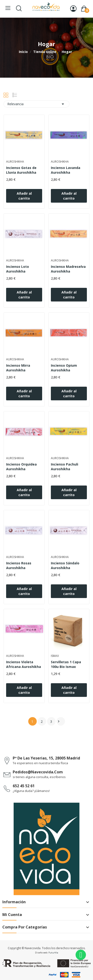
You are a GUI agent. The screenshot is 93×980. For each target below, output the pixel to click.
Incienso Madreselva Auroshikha (68, 269)
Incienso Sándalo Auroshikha (65, 565)
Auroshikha (15, 162)
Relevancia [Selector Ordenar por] (36, 104)
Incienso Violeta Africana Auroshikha (24, 664)
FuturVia (53, 953)
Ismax (55, 656)
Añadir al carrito (24, 196)
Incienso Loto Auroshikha (18, 269)
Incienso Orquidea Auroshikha (21, 467)
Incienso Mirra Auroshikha (18, 368)
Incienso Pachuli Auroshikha (65, 467)
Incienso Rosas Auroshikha (19, 565)
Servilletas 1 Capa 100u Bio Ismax (66, 664)
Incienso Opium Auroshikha (64, 368)
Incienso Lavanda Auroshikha (66, 170)
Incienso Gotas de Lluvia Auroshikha (21, 170)
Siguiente (59, 721)
